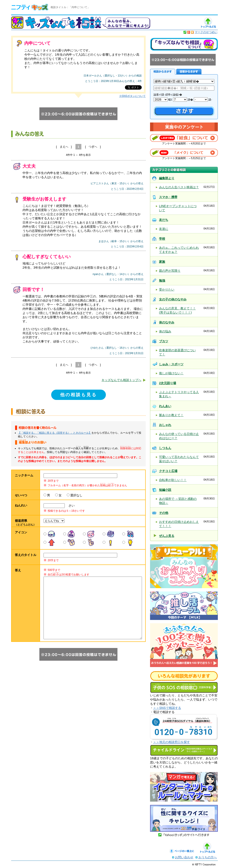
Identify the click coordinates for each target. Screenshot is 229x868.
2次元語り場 (168, 383)
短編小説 (165, 490)
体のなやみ (167, 322)
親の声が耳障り (170, 271)
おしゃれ (165, 425)
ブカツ (164, 341)
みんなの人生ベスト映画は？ (179, 187)
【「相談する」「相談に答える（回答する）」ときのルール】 (55, 433)
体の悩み (165, 331)
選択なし (76, 495)
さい (70, 506)
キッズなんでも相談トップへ (121, 380)
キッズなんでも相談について (184, 44)
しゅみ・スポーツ (171, 364)
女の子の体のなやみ (173, 299)
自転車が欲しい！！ (173, 480)
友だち (164, 220)
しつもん (165, 448)
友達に (164, 229)
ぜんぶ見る (167, 536)
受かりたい (167, 289)
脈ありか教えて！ (171, 415)
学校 (162, 239)
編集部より (167, 178)
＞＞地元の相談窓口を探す (171, 742)
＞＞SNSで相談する (167, 708)
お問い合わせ (184, 857)
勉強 (162, 280)
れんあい (165, 406)
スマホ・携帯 (168, 197)
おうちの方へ (208, 857)
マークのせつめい (206, 32)
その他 (164, 513)
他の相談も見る (79, 395)
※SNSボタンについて (132, 96)
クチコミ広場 (168, 471)
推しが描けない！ (171, 373)
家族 (162, 262)
